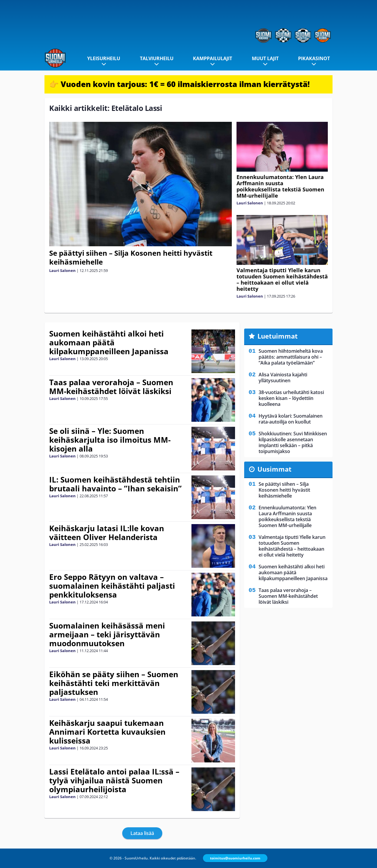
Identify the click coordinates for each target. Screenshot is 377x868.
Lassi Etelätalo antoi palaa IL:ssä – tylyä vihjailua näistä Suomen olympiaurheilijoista (114, 780)
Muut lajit (265, 58)
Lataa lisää (142, 833)
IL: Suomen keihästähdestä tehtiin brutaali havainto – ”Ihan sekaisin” (115, 484)
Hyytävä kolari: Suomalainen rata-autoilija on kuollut (291, 419)
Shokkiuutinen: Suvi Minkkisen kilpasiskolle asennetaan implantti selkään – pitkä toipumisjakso (293, 442)
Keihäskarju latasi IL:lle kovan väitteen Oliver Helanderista (107, 533)
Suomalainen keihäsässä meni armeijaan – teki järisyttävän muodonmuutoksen (107, 634)
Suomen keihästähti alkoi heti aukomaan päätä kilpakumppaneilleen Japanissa (109, 342)
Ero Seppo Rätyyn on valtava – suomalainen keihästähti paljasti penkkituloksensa (112, 586)
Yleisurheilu (104, 58)
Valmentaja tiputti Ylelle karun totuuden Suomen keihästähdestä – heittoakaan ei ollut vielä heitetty (282, 279)
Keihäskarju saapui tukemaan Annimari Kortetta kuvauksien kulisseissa (107, 732)
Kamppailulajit (213, 58)
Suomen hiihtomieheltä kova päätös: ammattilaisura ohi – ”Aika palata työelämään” (291, 357)
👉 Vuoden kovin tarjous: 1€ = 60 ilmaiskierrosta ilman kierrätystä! (180, 84)
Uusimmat (275, 469)
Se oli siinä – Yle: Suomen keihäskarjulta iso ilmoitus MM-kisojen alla (110, 440)
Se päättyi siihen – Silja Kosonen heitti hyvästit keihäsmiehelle (131, 257)
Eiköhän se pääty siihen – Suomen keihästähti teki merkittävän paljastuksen (114, 683)
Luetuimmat (278, 336)
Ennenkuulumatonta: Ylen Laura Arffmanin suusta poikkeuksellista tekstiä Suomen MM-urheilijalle (280, 186)
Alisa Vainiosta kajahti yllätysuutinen (283, 378)
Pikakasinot (314, 58)
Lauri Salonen (62, 270)
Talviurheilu (157, 58)
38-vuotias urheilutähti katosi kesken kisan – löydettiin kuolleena (291, 398)
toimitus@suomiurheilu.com (235, 858)
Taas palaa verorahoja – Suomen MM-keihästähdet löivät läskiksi (111, 387)
